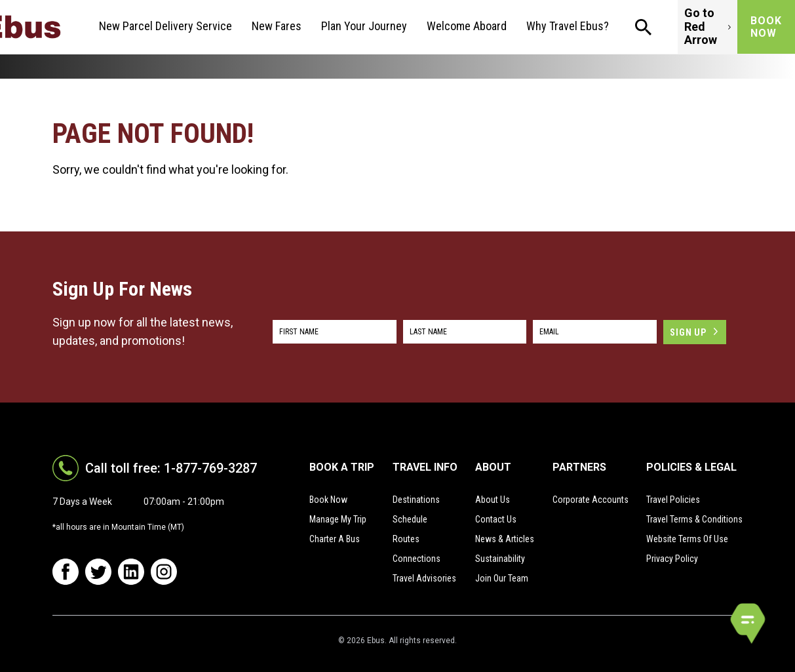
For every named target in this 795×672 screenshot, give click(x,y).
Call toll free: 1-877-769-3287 (171, 468)
